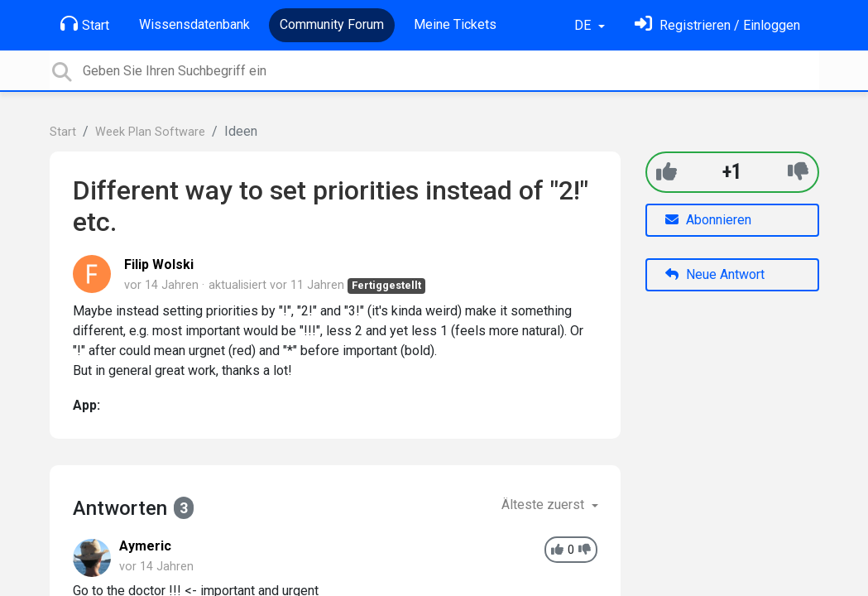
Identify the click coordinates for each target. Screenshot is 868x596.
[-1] (798, 172)
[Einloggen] (717, 25)
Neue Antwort (715, 274)
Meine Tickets (455, 24)
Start (85, 24)
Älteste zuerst (544, 505)
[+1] (667, 172)
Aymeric (145, 546)
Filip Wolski (159, 264)
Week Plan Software (150, 132)
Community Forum (332, 24)
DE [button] (584, 25)
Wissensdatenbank (194, 24)
